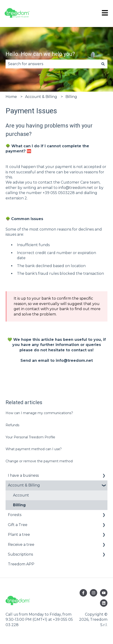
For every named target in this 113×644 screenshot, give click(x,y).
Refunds (12, 425)
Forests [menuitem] (15, 515)
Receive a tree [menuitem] (21, 545)
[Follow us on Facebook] (83, 593)
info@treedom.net (76, 188)
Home (11, 97)
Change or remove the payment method (39, 461)
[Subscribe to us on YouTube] (104, 593)
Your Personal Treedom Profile (30, 437)
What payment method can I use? (34, 449)
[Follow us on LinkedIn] (104, 603)
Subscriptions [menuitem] (20, 554)
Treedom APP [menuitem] (21, 564)
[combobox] (52, 64)
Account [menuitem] (21, 495)
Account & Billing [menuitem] (24, 485)
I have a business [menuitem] (23, 475)
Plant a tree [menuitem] (19, 535)
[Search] (103, 64)
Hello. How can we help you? (40, 54)
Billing (71, 97)
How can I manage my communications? (39, 413)
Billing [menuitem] (19, 505)
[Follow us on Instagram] (94, 593)
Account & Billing (41, 97)
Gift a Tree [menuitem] (18, 525)
